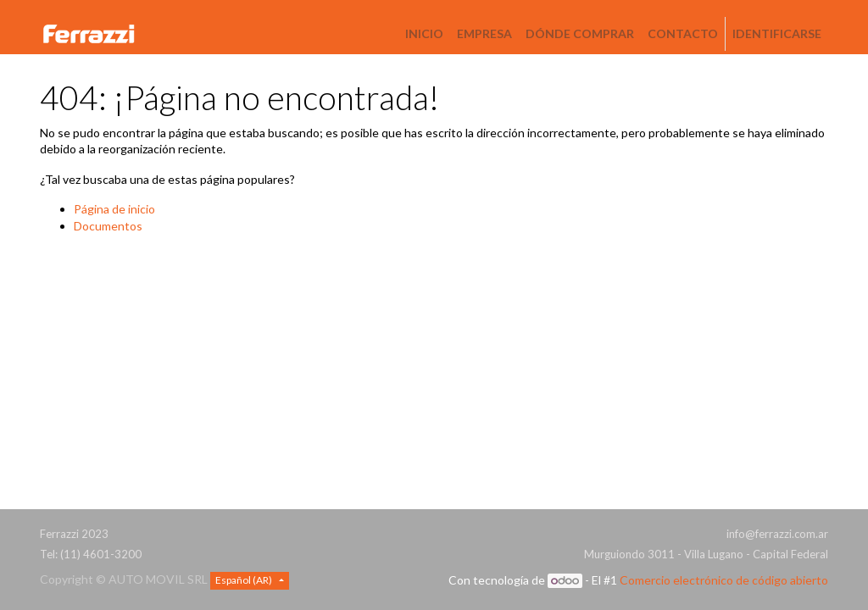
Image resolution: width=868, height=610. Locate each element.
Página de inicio (114, 209)
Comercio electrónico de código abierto (724, 580)
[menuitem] (424, 34)
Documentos (108, 226)
